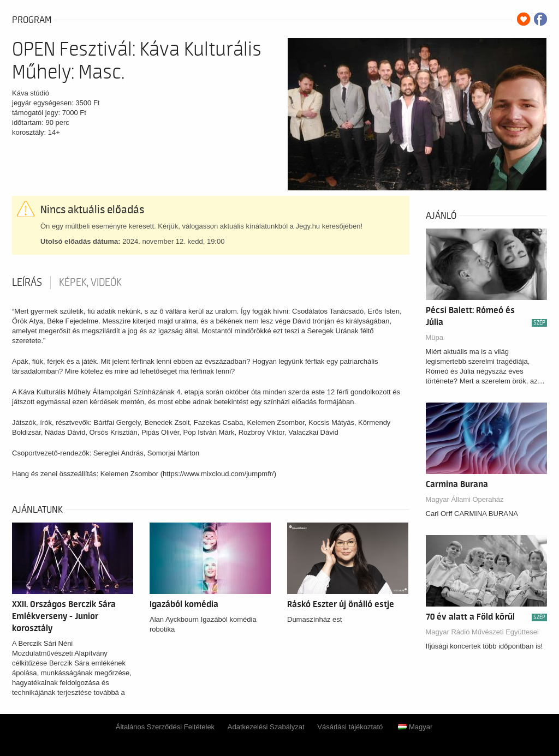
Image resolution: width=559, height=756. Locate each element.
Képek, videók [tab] (90, 283)
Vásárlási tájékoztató (350, 727)
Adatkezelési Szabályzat (266, 727)
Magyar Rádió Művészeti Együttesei (482, 632)
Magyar (415, 727)
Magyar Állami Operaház (465, 499)
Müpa (435, 337)
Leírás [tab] (27, 283)
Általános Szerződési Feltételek (165, 727)
